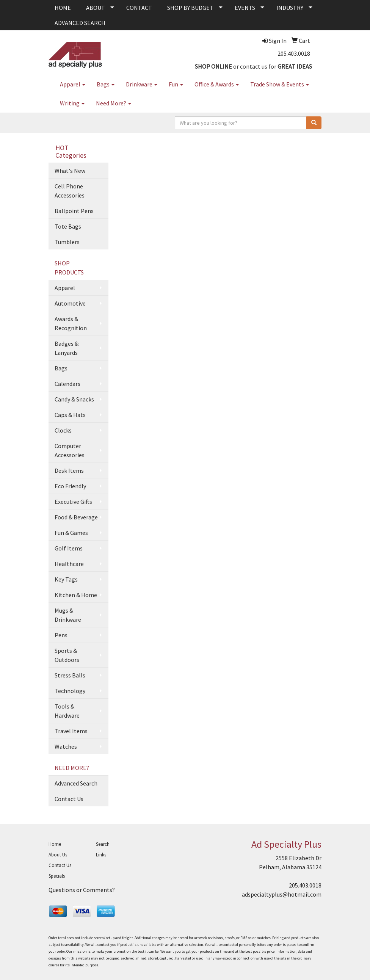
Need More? (114, 103)
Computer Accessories (70, 450)
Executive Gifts (73, 502)
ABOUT (96, 8)
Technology (70, 691)
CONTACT (139, 8)
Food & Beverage (76, 517)
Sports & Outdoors (67, 655)
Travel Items (71, 731)
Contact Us (69, 799)
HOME (63, 8)
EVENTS (245, 8)
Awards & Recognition (71, 323)
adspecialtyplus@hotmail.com (282, 894)
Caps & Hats (70, 415)
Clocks (63, 430)
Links (101, 855)
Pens (61, 635)
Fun (176, 84)
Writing (72, 103)
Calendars (67, 384)
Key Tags (66, 579)
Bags (106, 84)
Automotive (70, 303)
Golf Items (69, 548)
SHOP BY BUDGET (190, 8)
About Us (58, 855)
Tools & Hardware (67, 711)
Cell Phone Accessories (70, 191)
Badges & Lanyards (67, 348)
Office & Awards (217, 84)
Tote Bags (68, 226)
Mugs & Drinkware (68, 615)
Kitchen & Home (76, 595)
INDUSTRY (290, 8)
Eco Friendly (70, 486)
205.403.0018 (294, 53)
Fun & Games (71, 533)
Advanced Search (76, 783)
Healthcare (69, 564)
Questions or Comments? (82, 890)
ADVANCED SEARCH (80, 23)
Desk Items (69, 470)
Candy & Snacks (74, 399)
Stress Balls (70, 675)
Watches (66, 746)
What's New (70, 171)
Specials (57, 876)
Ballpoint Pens (74, 211)
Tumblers (67, 242)
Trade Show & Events (280, 84)
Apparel (73, 84)
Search (103, 844)
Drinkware (142, 84)
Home (55, 844)
